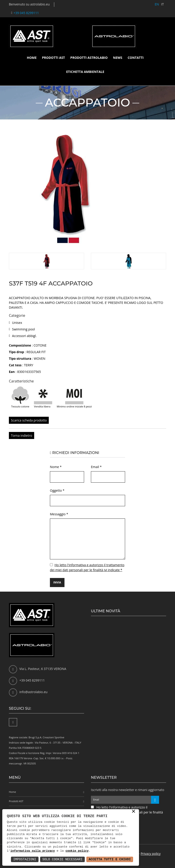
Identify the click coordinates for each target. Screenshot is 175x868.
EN (157, 4)
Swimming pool (23, 329)
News (118, 58)
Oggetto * (57, 490)
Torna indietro (22, 435)
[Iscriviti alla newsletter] (155, 800)
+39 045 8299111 (26, 13)
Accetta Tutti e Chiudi (110, 859)
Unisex (17, 323)
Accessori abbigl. (24, 336)
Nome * (56, 467)
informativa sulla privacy (33, 851)
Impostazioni (25, 859)
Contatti (136, 58)
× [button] (134, 812)
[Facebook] (13, 722)
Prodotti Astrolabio (89, 58)
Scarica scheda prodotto (29, 420)
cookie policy (77, 851)
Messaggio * (59, 514)
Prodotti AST (53, 58)
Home (32, 58)
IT (162, 4)
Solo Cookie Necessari (62, 859)
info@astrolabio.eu (33, 692)
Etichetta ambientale (85, 72)
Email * (96, 467)
